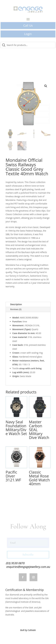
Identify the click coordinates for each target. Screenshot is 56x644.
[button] (46, 86)
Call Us (28, 25)
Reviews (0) (16, 309)
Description (16, 304)
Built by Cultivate (28, 630)
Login (28, 34)
